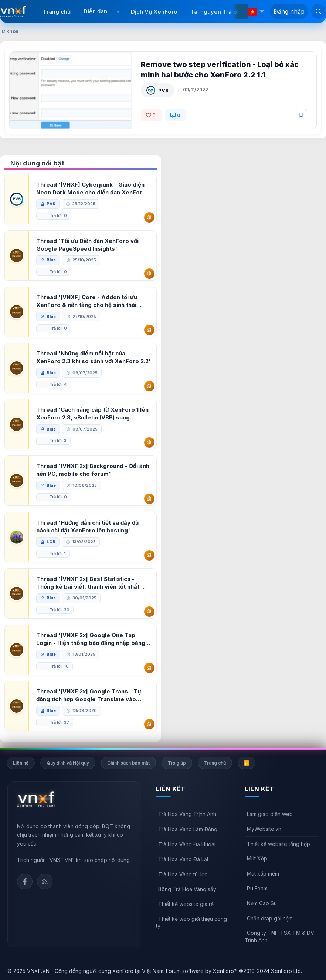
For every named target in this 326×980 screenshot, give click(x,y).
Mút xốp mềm (263, 874)
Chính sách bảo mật (128, 763)
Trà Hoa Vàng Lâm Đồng (188, 829)
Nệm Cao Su (262, 903)
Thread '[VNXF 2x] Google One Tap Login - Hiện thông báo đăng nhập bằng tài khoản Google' (91, 639)
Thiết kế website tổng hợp (279, 844)
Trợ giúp (177, 763)
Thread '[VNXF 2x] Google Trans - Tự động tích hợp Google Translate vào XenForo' (89, 695)
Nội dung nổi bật (37, 163)
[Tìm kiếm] (319, 11)
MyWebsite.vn (264, 829)
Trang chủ (57, 12)
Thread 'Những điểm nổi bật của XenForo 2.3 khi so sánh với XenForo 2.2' (94, 357)
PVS (163, 90)
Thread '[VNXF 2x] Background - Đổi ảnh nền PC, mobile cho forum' (93, 470)
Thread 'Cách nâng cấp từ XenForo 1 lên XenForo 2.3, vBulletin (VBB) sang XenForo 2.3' (92, 414)
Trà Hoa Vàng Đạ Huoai (187, 844)
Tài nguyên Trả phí (216, 12)
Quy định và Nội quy (68, 763)
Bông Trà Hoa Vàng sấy (187, 889)
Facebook (25, 882)
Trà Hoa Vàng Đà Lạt (183, 859)
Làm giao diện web (270, 814)
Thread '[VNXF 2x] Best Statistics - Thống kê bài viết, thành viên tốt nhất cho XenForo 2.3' (88, 583)
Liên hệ (21, 763)
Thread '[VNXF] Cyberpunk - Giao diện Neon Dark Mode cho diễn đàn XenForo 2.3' (91, 189)
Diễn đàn (95, 11)
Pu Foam (257, 888)
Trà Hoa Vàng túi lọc (183, 874)
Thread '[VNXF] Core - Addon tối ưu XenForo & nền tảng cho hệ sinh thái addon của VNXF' (87, 301)
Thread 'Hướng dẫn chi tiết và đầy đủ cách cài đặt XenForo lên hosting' (87, 526)
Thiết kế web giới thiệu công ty (191, 922)
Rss (45, 882)
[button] (118, 11)
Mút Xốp (257, 858)
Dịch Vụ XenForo (154, 12)
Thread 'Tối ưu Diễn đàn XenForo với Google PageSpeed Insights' (87, 245)
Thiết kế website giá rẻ (186, 904)
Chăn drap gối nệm (270, 918)
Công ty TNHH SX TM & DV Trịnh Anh (279, 936)
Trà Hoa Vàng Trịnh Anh (187, 814)
